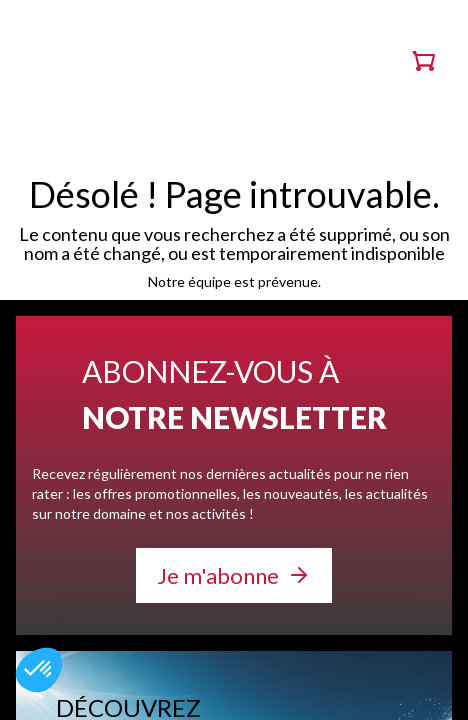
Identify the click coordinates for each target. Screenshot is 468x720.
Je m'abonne (218, 575)
